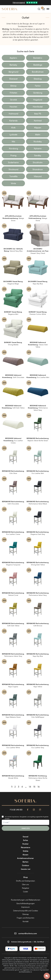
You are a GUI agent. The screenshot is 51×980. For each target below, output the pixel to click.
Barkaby (13, 65)
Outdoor (26, 865)
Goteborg (38, 93)
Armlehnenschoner (25, 858)
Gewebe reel (26, 869)
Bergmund (13, 72)
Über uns (25, 884)
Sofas (25, 840)
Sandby (38, 155)
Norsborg (13, 148)
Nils (13, 141)
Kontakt (26, 921)
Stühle (26, 851)
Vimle (13, 183)
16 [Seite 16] (39, 787)
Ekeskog (38, 79)
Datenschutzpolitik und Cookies (26, 911)
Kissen (25, 855)
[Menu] (48, 9)
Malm (38, 134)
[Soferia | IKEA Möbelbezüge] (10, 9)
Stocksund (13, 169)
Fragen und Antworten (25, 918)
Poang (13, 155)
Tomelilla (13, 176)
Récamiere (26, 847)
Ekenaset (13, 79)
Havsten (13, 107)
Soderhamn (13, 162)
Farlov (38, 86)
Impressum (25, 907)
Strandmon (38, 169)
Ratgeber (26, 888)
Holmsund (13, 114)
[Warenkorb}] (43, 9)
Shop (25, 877)
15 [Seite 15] (34, 787)
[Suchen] (39, 9)
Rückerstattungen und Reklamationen (26, 900)
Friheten (13, 93)
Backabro (38, 58)
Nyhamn (38, 148)
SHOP (18, 32)
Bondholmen (38, 72)
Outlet (25, 892)
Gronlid (13, 100)
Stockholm (38, 162)
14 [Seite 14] (30, 787)
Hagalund (38, 100)
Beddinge (38, 65)
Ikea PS (38, 114)
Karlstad (38, 121)
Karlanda (13, 121)
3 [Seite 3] (19, 787)
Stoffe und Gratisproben (25, 881)
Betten (25, 862)
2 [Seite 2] (15, 787)
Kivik (13, 128)
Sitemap (26, 914)
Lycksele (13, 134)
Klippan (38, 128)
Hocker (25, 844)
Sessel (25, 837)
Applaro (13, 58)
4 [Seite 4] (22, 787)
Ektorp (13, 86)
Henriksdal (38, 107)
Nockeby (38, 141)
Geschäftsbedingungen (25, 903)
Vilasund (38, 176)
